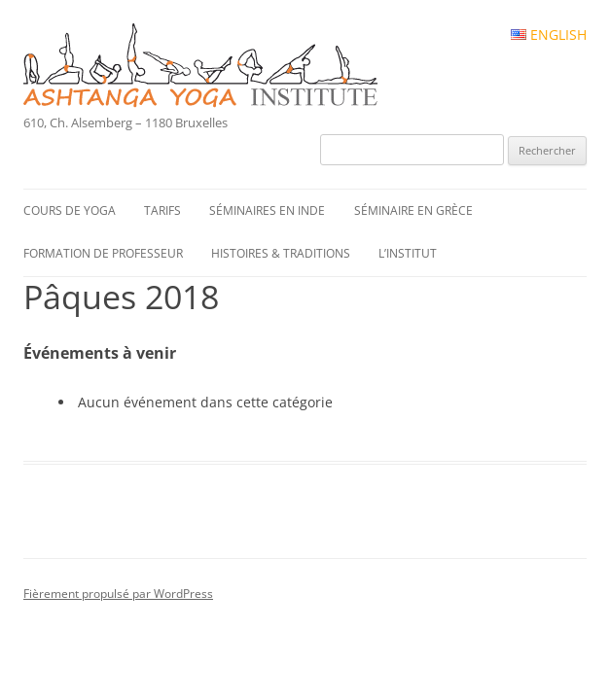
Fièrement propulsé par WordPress (118, 594)
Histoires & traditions (281, 253)
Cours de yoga (70, 210)
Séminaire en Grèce (413, 210)
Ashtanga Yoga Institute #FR (233, 67)
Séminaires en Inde (267, 210)
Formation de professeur (103, 253)
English (549, 35)
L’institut (408, 253)
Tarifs (162, 210)
